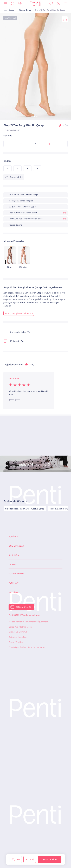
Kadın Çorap (9, 10)
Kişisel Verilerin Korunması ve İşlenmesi (28, 622)
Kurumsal (14, 555)
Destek (13, 564)
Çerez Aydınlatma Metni (20, 627)
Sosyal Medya (16, 574)
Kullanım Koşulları (18, 637)
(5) (65, 125)
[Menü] (5, 4)
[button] (34, 117)
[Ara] (13, 4)
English (13, 593)
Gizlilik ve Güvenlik (18, 632)
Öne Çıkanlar (16, 546)
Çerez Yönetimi (16, 642)
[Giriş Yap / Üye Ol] (58, 4)
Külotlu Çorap (25, 10)
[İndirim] (20, 4)
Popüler (13, 537)
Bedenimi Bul (14, 177)
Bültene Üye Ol (23, 607)
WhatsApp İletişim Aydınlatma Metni (27, 647)
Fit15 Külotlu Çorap (60, 509)
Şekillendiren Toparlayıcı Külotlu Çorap (25, 509)
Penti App (14, 583)
